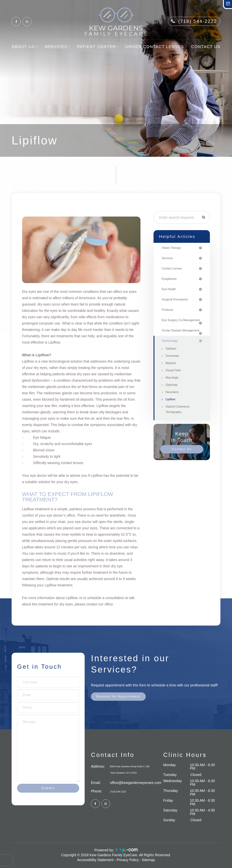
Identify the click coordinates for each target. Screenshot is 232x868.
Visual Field (174, 380)
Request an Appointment (121, 697)
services (168, 259)
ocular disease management (173, 338)
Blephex (171, 373)
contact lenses (173, 269)
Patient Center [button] (98, 47)
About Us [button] (24, 47)
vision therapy (172, 248)
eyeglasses (170, 280)
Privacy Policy (128, 860)
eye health (169, 291)
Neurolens (173, 402)
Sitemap (148, 860)
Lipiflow (171, 409)
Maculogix (173, 387)
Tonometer (173, 365)
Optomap (172, 394)
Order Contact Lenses (155, 47)
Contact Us (206, 47)
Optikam (171, 358)
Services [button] (57, 47)
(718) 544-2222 (198, 21)
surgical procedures (176, 301)
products (168, 312)
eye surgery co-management (173, 324)
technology (171, 350)
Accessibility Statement (95, 860)
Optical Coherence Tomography (179, 419)
